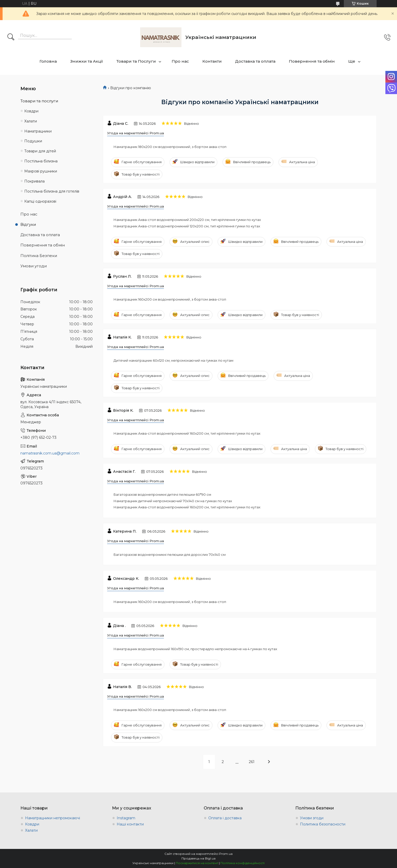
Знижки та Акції (87, 61)
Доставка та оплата (255, 61)
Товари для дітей (40, 151)
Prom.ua (226, 854)
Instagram (126, 818)
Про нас (180, 61)
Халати (31, 121)
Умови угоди (34, 266)
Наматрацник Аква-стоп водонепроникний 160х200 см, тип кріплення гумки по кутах (187, 433)
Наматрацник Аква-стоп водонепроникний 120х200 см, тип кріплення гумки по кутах (187, 226)
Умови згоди (312, 818)
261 (252, 762)
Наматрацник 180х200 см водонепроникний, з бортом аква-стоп (170, 147)
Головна (48, 61)
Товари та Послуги (136, 61)
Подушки (33, 141)
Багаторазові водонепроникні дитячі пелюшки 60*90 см (162, 494)
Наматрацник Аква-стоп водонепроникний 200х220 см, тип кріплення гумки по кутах (187, 220)
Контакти (212, 61)
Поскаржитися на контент (197, 863)
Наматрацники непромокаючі (53, 818)
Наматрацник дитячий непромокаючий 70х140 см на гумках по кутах (173, 501)
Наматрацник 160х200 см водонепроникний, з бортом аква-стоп (170, 299)
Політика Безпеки (39, 256)
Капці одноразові (40, 201)
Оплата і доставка (225, 818)
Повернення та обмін (312, 61)
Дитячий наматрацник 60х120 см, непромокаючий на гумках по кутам (173, 360)
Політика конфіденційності (243, 863)
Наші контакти (130, 824)
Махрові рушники (41, 171)
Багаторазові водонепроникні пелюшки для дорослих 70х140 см (170, 555)
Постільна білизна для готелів (52, 191)
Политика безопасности (323, 824)
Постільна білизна (41, 161)
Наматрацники (38, 131)
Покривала (34, 181)
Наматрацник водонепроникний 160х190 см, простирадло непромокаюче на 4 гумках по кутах (195, 649)
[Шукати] (11, 37)
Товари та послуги (39, 101)
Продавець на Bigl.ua (198, 858)
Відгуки (28, 224)
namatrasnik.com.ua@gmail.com (50, 453)
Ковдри (31, 111)
